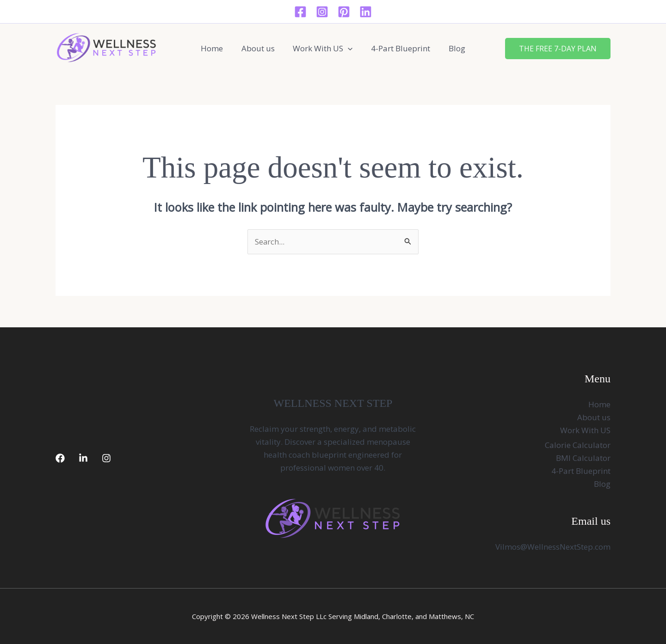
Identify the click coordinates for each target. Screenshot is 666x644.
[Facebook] (300, 12)
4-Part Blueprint (398, 48)
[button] (348, 49)
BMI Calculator (583, 458)
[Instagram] (322, 12)
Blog (452, 48)
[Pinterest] (344, 12)
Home (217, 48)
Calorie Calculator (578, 445)
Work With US (323, 49)
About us (260, 48)
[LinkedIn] (83, 459)
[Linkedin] (366, 12)
